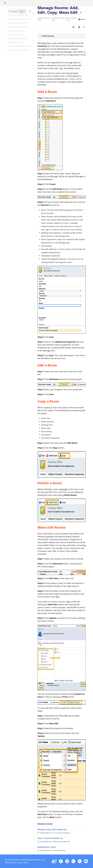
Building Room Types (47, 847)
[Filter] (30, 11)
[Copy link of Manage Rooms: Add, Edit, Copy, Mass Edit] (81, 13)
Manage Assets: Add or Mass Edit (52, 829)
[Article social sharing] (73, 27)
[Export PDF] (79, 27)
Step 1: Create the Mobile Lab (50, 838)
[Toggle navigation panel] (34, 13)
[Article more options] (84, 27)
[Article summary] (62, 36)
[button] (17, 11)
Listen (82, 19)
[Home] (5, 3)
